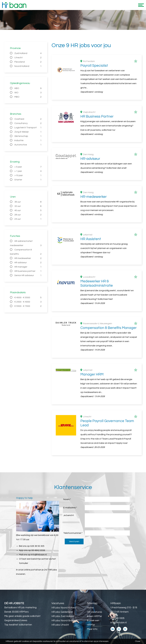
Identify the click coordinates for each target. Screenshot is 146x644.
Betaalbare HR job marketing (20, 608)
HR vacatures (95, 612)
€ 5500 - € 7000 (28, 306)
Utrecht (28, 58)
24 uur (28, 219)
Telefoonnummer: (73, 533)
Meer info (92, 629)
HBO (28, 88)
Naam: (67, 499)
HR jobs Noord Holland (64, 608)
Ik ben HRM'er (95, 616)
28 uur (28, 215)
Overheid (28, 119)
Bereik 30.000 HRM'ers (16, 612)
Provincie (15, 48)
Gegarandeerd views (16, 620)
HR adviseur (28, 263)
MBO (28, 97)
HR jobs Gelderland (62, 612)
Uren (13, 197)
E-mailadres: (70, 508)
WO (28, 93)
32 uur (28, 206)
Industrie (28, 140)
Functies (15, 236)
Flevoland (28, 62)
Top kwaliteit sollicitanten (18, 625)
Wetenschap (28, 136)
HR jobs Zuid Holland (63, 616)
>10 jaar (28, 175)
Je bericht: (69, 515)
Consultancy (28, 123)
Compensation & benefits (26, 252)
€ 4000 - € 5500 (28, 298)
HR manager (28, 267)
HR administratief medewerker (26, 244)
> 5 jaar (28, 167)
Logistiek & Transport (28, 128)
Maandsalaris (18, 292)
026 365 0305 (117, 618)
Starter (28, 180)
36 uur (28, 202)
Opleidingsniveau (20, 83)
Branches (16, 114)
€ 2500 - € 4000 (28, 302)
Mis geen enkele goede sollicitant (22, 616)
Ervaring (15, 162)
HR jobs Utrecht (60, 625)
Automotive (28, 145)
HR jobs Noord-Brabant (64, 621)
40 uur (28, 210)
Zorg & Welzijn (28, 132)
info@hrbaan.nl (39, 555)
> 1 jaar (28, 171)
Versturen (74, 541)
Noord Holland (28, 66)
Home (90, 608)
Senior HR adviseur (28, 275)
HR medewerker (28, 258)
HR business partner (28, 271)
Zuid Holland (28, 53)
